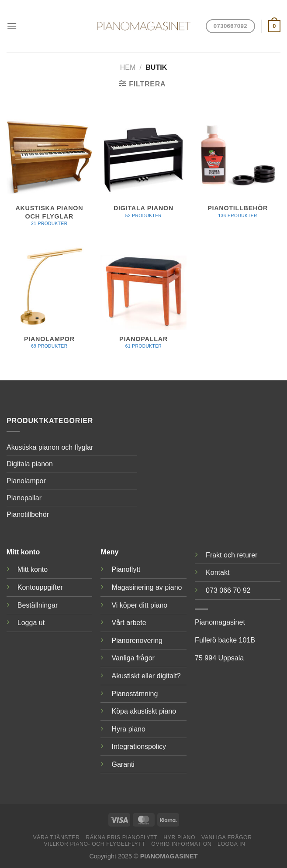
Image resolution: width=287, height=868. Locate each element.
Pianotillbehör (28, 514)
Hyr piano (179, 837)
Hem (128, 67)
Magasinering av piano (147, 587)
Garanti (123, 764)
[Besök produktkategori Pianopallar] (143, 301)
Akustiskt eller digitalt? (146, 676)
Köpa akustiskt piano (144, 711)
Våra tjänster (56, 837)
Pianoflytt (126, 569)
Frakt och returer (232, 555)
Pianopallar (24, 498)
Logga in (231, 844)
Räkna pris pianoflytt (121, 837)
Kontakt (218, 572)
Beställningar (38, 605)
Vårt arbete (129, 623)
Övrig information (181, 844)
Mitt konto (33, 569)
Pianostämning (135, 694)
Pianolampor (26, 481)
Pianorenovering (137, 641)
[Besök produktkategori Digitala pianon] (143, 171)
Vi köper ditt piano (139, 605)
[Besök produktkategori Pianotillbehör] (238, 171)
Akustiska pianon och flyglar (50, 447)
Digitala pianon (30, 464)
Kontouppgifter (40, 587)
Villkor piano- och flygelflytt (94, 844)
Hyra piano (128, 729)
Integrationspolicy (139, 747)
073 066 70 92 (228, 590)
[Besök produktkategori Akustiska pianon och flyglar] (49, 175)
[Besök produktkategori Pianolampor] (49, 301)
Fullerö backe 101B (225, 640)
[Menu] (12, 26)
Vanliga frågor (133, 658)
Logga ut (31, 623)
